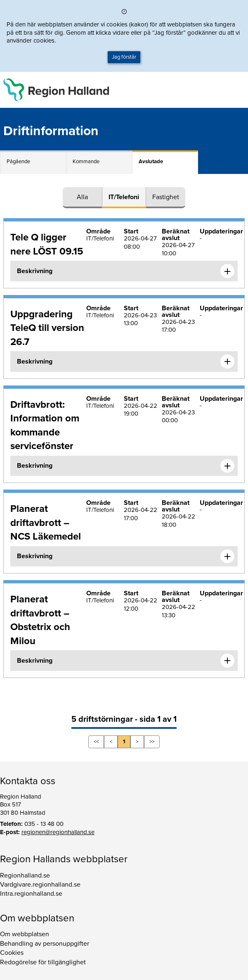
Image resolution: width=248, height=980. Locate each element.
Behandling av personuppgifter (45, 944)
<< (96, 742)
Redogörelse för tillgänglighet (43, 962)
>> (152, 742)
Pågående (18, 162)
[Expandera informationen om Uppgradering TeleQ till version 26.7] (227, 362)
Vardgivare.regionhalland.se (40, 885)
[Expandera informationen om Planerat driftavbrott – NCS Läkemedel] (227, 557)
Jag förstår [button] (124, 57)
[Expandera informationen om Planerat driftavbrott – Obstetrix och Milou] (227, 661)
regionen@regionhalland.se (58, 832)
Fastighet (166, 197)
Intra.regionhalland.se (31, 894)
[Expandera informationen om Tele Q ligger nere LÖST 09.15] (227, 271)
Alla (82, 197)
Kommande (86, 162)
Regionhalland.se (25, 875)
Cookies (12, 953)
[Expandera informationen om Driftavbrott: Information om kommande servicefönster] (227, 466)
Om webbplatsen (25, 934)
